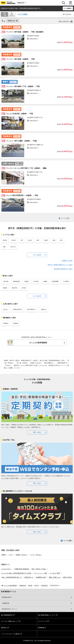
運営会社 (4, 628)
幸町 (61, 240)
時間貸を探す (21, 3)
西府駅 (5, 288)
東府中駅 (14, 288)
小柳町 (46, 240)
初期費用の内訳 (41, 577)
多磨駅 (45, 281)
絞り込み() (67, 14)
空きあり (6, 309)
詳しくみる (37, 432)
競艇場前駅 (16, 281)
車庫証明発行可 (18, 309)
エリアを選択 (23, 14)
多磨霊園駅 (55, 281)
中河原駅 (66, 281)
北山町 (30, 240)
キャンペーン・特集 (40, 573)
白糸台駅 (36, 281)
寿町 (38, 240)
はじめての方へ (6, 569)
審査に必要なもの (55, 577)
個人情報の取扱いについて (47, 615)
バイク (11, 555)
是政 (54, 240)
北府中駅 (6, 281)
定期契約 (16, 323)
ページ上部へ (66, 218)
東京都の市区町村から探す (63, 269)
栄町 (4, 247)
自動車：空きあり (21, 555)
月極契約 (6, 323)
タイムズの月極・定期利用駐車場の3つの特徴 (16, 573)
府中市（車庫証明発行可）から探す (60, 265)
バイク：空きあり (36, 555)
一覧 (4, 15)
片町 (22, 240)
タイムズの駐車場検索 (38, 343)
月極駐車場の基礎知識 (22, 569)
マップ (12, 15)
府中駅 (24, 288)
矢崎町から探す (67, 261)
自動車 (4, 555)
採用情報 (41, 628)
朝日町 (5, 240)
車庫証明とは (29, 577)
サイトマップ (43, 621)
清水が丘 (13, 247)
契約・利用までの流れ (39, 569)
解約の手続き (68, 577)
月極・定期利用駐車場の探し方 (11, 577)
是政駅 (26, 281)
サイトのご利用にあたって (10, 621)
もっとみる (37, 255)
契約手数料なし (32, 309)
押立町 (14, 240)
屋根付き (44, 309)
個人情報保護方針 (7, 615)
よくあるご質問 (55, 573)
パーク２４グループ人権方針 (11, 634)
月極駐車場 (6, 603)
